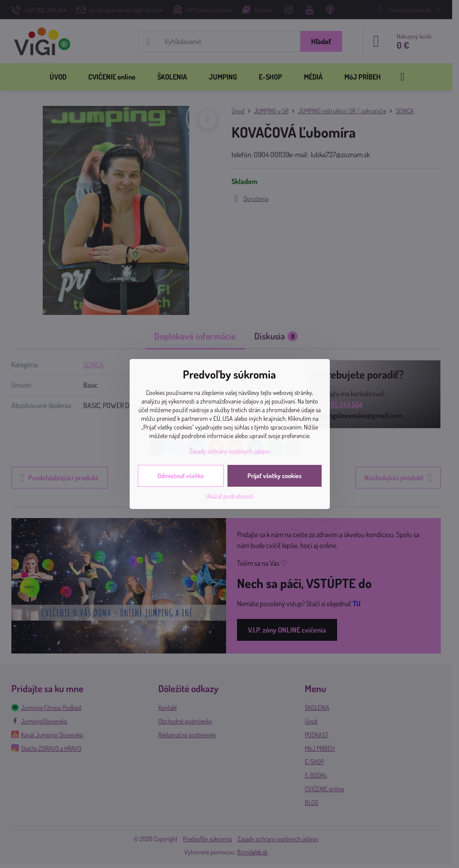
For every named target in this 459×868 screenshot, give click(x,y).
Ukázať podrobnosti (229, 496)
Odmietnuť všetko (181, 476)
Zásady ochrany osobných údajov (230, 451)
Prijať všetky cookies (275, 476)
